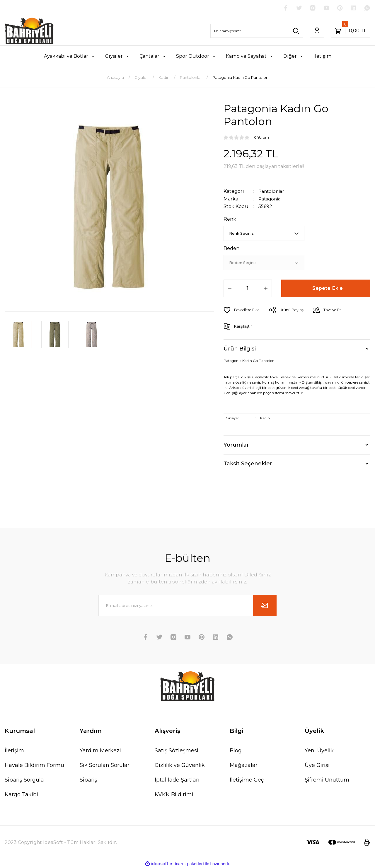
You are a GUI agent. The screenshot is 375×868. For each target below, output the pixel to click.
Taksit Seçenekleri (249, 464)
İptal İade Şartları (177, 780)
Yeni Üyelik (319, 750)
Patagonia (271, 199)
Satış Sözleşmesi (177, 750)
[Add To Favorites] (243, 310)
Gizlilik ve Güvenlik (180, 765)
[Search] (257, 31)
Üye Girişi (317, 765)
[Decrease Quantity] (230, 288)
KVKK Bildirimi (174, 794)
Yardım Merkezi (100, 750)
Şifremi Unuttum (327, 780)
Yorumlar (236, 445)
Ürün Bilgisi (240, 349)
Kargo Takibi (21, 794)
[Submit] (265, 605)
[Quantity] (248, 288)
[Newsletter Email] (187, 605)
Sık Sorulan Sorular (105, 765)
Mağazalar (244, 765)
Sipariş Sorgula (24, 780)
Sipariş (88, 780)
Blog (236, 750)
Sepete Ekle (328, 288)
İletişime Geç (247, 780)
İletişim (14, 750)
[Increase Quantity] (266, 288)
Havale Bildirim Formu (34, 765)
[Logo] (29, 31)
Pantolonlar (272, 192)
